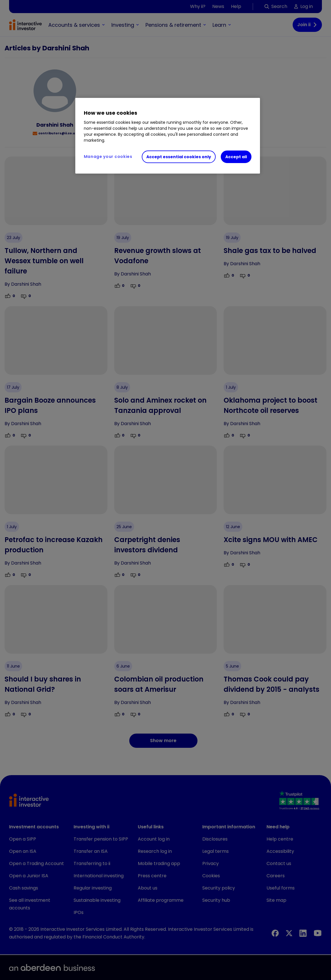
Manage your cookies (108, 157)
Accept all (236, 157)
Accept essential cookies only (179, 157)
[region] (168, 136)
